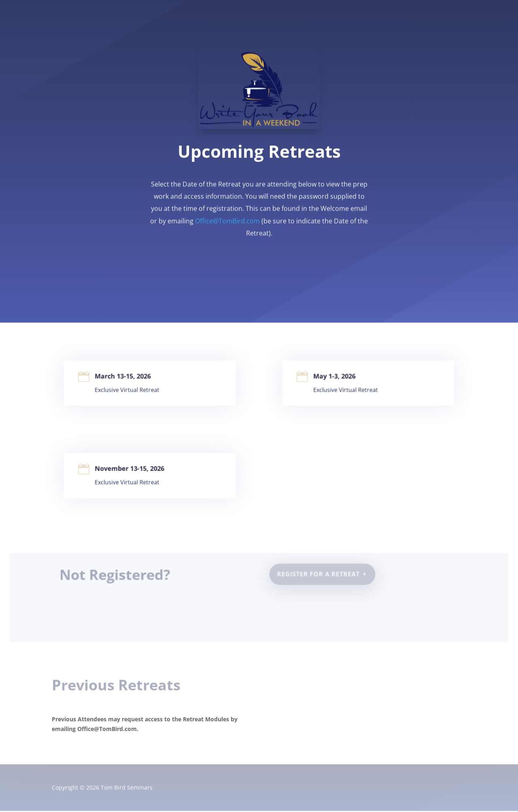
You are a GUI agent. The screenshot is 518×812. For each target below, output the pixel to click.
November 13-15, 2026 (131, 470)
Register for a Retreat (318, 575)
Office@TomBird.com (227, 219)
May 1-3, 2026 (336, 377)
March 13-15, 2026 (124, 377)
